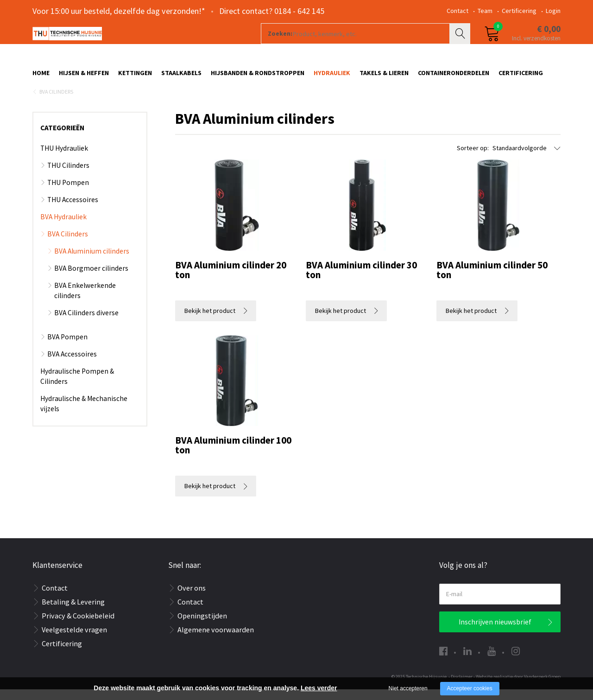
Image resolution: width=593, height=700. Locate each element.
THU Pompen (68, 193)
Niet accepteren (408, 688)
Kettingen (135, 77)
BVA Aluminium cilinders (92, 262)
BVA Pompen (67, 347)
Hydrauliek (332, 77)
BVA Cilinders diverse (86, 323)
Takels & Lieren (384, 77)
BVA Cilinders (56, 102)
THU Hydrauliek (64, 159)
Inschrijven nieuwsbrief (495, 633)
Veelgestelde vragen (74, 640)
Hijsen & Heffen (84, 77)
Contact (457, 11)
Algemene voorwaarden (216, 640)
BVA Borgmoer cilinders (91, 279)
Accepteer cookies (470, 688)
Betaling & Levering (73, 612)
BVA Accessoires (72, 365)
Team (485, 11)
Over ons (192, 598)
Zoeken (461, 45)
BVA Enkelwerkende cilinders (85, 301)
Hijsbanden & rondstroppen (258, 77)
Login (553, 11)
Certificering (519, 11)
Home (41, 77)
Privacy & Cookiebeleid (78, 626)
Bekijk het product (210, 321)
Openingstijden (202, 626)
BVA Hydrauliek (63, 227)
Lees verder (319, 688)
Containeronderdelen (454, 77)
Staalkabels (181, 77)
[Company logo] (132, 45)
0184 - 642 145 (299, 11)
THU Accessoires (73, 210)
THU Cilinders (68, 176)
